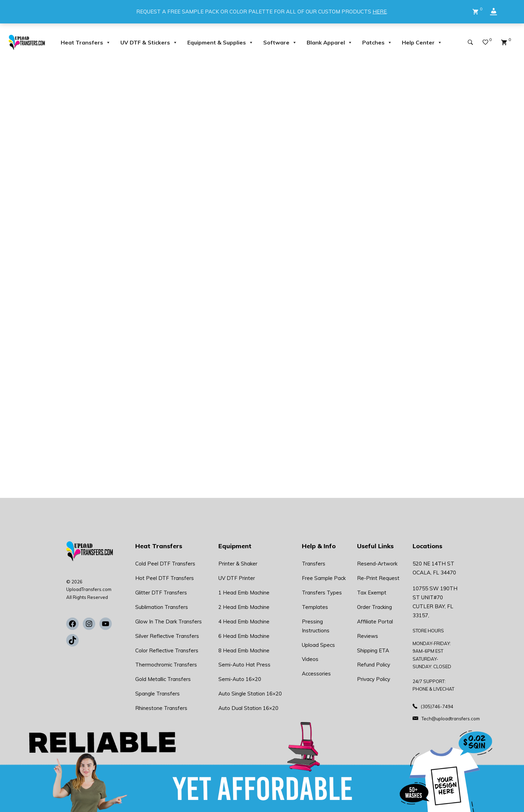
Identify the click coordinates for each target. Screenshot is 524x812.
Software (280, 42)
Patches (377, 42)
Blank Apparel (330, 42)
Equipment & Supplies (220, 42)
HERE (380, 12)
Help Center (422, 42)
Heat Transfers (86, 42)
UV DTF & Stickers (149, 42)
